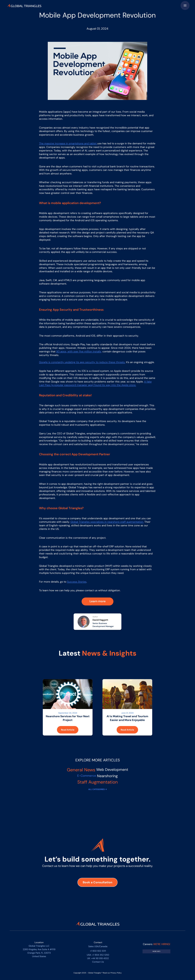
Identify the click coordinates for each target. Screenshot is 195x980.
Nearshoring (107, 776)
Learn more (98, 601)
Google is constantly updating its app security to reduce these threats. (82, 362)
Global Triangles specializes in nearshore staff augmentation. (107, 522)
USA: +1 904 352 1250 (98, 955)
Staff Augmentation (98, 782)
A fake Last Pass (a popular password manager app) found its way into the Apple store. (95, 383)
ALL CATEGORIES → (97, 789)
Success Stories (77, 582)
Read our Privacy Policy (112, 973)
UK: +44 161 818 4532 (98, 958)
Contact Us (98, 962)
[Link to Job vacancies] (156, 951)
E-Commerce (87, 776)
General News (81, 770)
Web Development (112, 770)
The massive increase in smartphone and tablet (68, 143)
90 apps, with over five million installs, (79, 351)
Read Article (68, 730)
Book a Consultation (97, 882)
